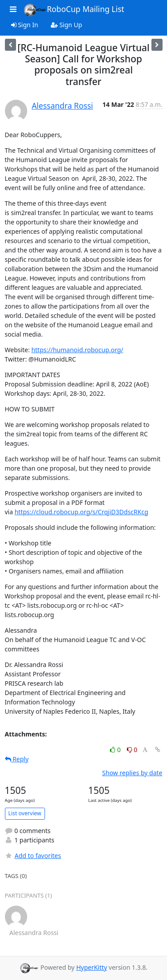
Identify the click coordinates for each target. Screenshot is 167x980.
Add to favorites (33, 856)
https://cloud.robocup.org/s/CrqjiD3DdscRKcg (81, 512)
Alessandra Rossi (62, 106)
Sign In (25, 25)
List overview (25, 813)
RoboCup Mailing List (74, 10)
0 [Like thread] (116, 750)
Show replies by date (132, 773)
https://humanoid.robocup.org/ (77, 350)
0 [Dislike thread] (132, 750)
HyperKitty (92, 967)
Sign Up (67, 25)
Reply (17, 759)
